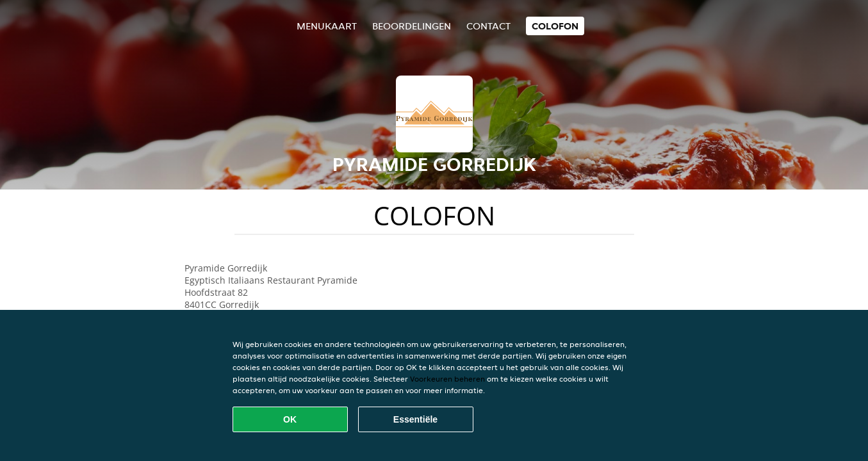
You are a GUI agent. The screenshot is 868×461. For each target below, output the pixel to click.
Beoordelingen (412, 26)
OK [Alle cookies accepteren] (290, 419)
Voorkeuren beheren (447, 379)
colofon (555, 26)
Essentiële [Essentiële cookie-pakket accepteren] (415, 419)
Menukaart (327, 26)
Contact (488, 26)
